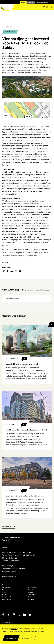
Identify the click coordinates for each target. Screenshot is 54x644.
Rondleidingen (7, 599)
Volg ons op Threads (4, 615)
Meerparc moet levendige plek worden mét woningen (25, 496)
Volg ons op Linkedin (25, 615)
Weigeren (26, 638)
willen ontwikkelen (38, 180)
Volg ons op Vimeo (19, 615)
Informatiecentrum (42, 2)
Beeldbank (31, 599)
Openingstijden (9, 566)
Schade (4, 592)
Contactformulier (9, 571)
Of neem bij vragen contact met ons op (35, 290)
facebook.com (8, 271)
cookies (14, 629)
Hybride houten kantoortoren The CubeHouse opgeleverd (26, 430)
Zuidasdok (31, 2)
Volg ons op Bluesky (30, 615)
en (47, 7)
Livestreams (31, 595)
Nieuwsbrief (32, 592)
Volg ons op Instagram (14, 615)
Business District (10, 32)
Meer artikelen (7, 527)
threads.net (4, 271)
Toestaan (9, 638)
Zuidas (23, 2)
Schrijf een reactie (13, 299)
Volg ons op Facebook (9, 615)
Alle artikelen (32, 590)
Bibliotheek (31, 597)
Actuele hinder (32, 588)
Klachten (5, 590)
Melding (5, 595)
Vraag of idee (6, 588)
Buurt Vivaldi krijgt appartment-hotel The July (22, 364)
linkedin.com (12, 271)
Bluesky (20, 271)
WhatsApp (16, 271)
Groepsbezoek (7, 597)
